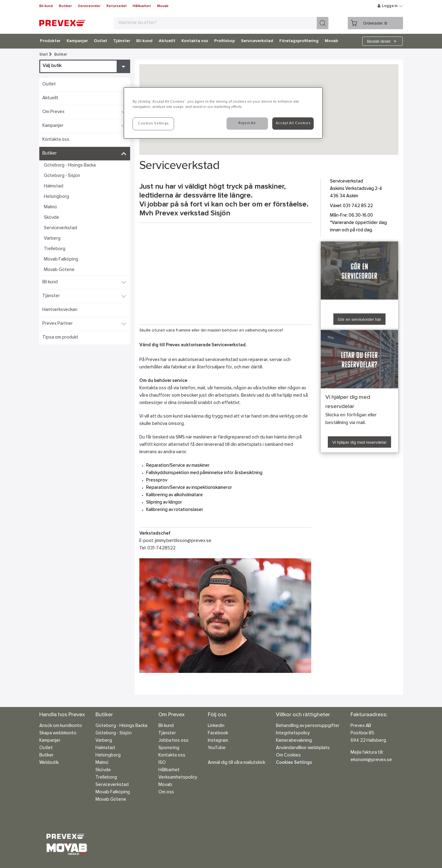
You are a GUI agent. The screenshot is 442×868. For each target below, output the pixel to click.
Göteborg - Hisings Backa (70, 165)
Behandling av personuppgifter (308, 726)
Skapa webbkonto (58, 733)
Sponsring (169, 748)
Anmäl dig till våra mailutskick (237, 763)
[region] (223, 113)
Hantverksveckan (60, 310)
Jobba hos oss (173, 741)
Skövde (52, 218)
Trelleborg (55, 249)
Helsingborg (56, 197)
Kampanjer (77, 41)
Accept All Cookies (293, 123)
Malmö (50, 207)
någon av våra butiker (255, 388)
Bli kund (46, 6)
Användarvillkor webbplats (303, 748)
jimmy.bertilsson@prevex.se (183, 541)
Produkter (50, 41)
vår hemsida (219, 388)
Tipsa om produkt (60, 338)
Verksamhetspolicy (178, 778)
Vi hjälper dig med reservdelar (360, 442)
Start (44, 55)
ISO (162, 763)
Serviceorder (89, 6)
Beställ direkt (382, 41)
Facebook (218, 733)
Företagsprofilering (299, 41)
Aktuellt (167, 41)
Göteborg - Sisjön (62, 176)
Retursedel (116, 6)
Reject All (247, 123)
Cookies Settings (294, 763)
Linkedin (216, 726)
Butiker (65, 6)
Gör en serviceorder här (360, 319)
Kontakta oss (195, 41)
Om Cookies (288, 755)
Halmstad (54, 186)
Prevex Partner (58, 324)
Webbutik (49, 763)
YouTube (217, 748)
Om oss (166, 792)
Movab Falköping (61, 259)
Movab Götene (59, 270)
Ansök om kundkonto (61, 726)
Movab (163, 6)
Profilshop (225, 41)
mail (201, 388)
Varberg (52, 239)
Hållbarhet (142, 6)
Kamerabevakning (294, 741)
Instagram (218, 741)
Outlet (101, 41)
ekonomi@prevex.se (371, 760)
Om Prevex (53, 112)
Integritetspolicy (293, 733)
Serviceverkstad (257, 41)
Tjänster (122, 41)
